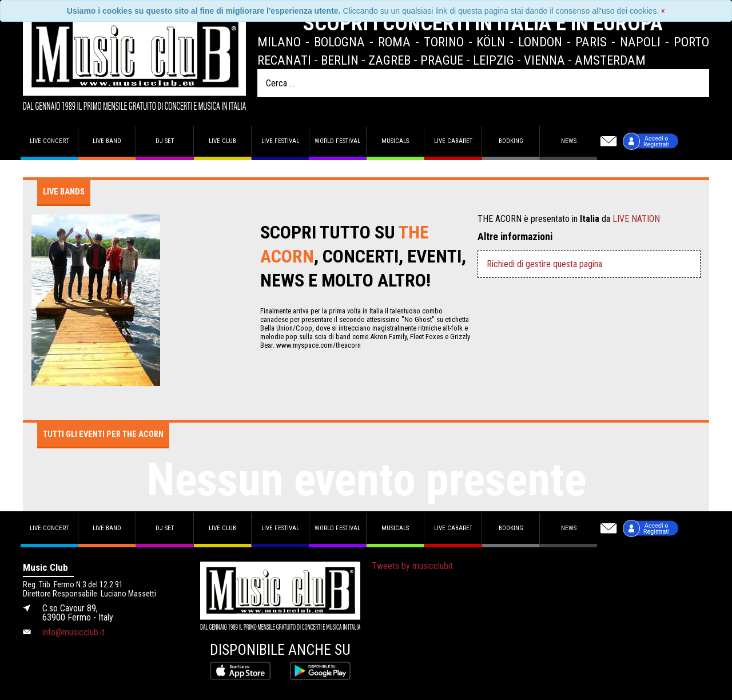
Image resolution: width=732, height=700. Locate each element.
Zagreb (389, 60)
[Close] (663, 11)
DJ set (165, 141)
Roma (394, 42)
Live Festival (280, 141)
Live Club (222, 141)
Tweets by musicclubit (412, 566)
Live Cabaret (453, 141)
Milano (279, 42)
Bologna (339, 42)
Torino (444, 42)
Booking (511, 141)
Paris (591, 42)
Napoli (640, 42)
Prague (442, 60)
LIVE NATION (636, 219)
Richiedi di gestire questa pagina (544, 264)
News (569, 141)
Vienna (544, 60)
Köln (491, 42)
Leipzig (494, 60)
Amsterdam (610, 60)
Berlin (340, 60)
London (540, 42)
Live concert (49, 141)
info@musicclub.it (73, 632)
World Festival (337, 141)
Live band (107, 141)
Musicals (395, 141)
